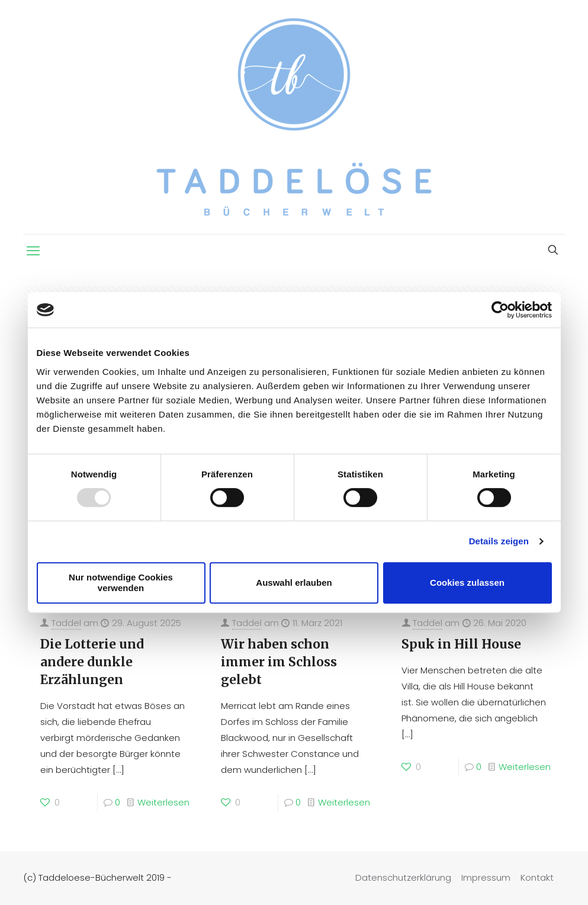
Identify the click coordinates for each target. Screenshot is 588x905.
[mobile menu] (33, 251)
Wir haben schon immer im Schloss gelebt (279, 662)
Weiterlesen (163, 802)
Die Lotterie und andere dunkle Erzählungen (92, 662)
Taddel (66, 623)
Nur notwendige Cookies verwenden (121, 583)
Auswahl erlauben (294, 583)
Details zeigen (499, 541)
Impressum (486, 877)
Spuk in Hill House (461, 644)
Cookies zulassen (467, 583)
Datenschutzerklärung (403, 877)
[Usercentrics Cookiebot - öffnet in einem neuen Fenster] (500, 310)
